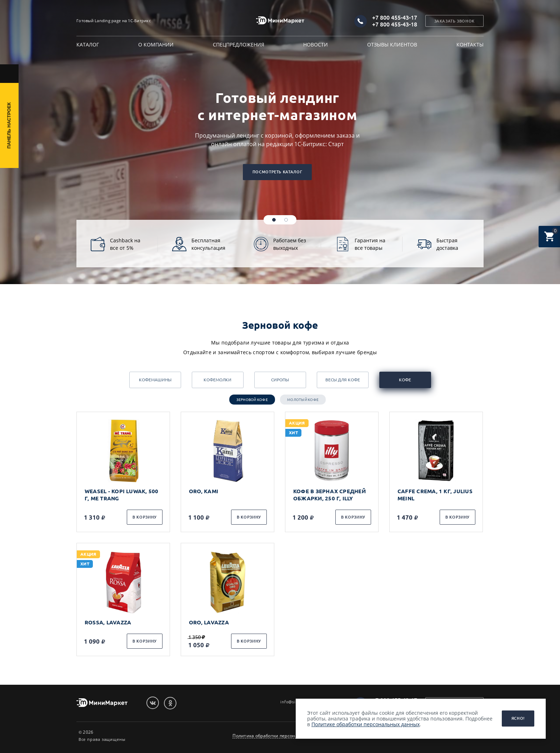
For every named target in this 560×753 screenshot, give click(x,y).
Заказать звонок (454, 21)
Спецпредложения (239, 44)
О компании (156, 44)
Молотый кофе (303, 400)
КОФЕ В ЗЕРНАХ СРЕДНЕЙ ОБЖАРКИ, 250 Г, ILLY (329, 495)
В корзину (145, 517)
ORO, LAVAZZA (209, 622)
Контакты (470, 44)
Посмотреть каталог (277, 172)
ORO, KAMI (204, 491)
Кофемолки (217, 380)
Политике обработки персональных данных (366, 724)
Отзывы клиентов (392, 44)
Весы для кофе (343, 380)
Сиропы (280, 380)
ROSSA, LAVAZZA (108, 622)
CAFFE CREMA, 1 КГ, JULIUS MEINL (435, 495)
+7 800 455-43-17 (395, 18)
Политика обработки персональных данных (281, 736)
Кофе (405, 380)
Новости (316, 44)
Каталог (88, 44)
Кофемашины (155, 380)
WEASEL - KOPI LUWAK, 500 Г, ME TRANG (122, 495)
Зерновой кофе (252, 400)
